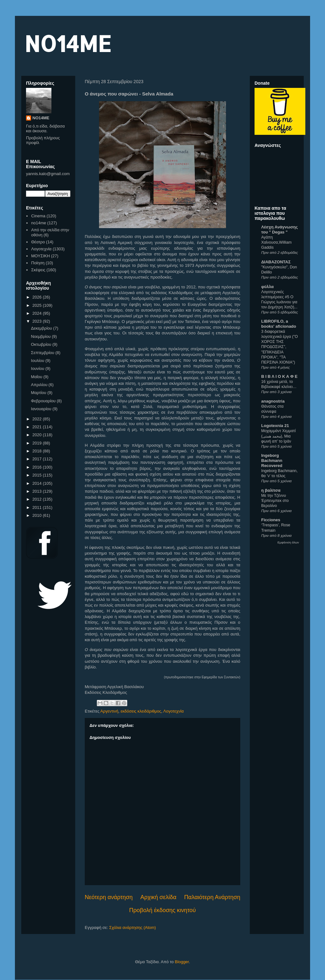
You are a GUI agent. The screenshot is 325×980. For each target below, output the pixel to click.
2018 (38, 451)
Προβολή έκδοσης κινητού (162, 910)
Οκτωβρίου (42, 344)
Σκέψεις (38, 270)
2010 (38, 515)
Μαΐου (37, 377)
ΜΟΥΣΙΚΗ (40, 256)
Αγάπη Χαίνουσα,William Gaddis (276, 242)
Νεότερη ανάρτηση (109, 897)
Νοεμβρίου (42, 336)
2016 (38, 467)
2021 (38, 427)
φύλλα (267, 287)
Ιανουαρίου (42, 409)
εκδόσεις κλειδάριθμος (141, 711)
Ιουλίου (38, 361)
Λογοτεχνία (174, 711)
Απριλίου (40, 385)
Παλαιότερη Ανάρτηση (212, 897)
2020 (38, 435)
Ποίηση (38, 263)
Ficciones (271, 520)
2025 (38, 305)
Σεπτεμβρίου (43, 353)
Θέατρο (38, 242)
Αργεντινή (109, 711)
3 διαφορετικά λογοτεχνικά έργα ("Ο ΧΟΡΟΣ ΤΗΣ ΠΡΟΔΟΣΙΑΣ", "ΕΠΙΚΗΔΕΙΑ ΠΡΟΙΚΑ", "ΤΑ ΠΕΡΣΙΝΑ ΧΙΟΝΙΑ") (279, 347)
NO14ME (68, 43)
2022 (38, 419)
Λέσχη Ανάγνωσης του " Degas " (279, 230)
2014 (38, 483)
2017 (38, 459)
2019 (38, 443)
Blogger (182, 962)
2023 (38, 321)
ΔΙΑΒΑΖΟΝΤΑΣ (276, 262)
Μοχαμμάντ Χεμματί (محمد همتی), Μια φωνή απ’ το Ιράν (279, 436)
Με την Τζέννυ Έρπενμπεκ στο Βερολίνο (275, 501)
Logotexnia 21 (275, 426)
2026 (38, 297)
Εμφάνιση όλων (288, 542)
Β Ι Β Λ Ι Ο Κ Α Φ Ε (279, 376)
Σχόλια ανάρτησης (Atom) (133, 927)
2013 (38, 491)
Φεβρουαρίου (44, 401)
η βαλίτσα (271, 490)
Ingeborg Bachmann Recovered (272, 460)
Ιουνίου (38, 368)
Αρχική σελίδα (158, 897)
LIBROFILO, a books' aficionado (279, 324)
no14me (39, 223)
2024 (38, 313)
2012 (38, 499)
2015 (38, 475)
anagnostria (273, 401)
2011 (38, 507)
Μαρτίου (39, 393)
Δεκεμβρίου (42, 328)
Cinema (38, 216)
